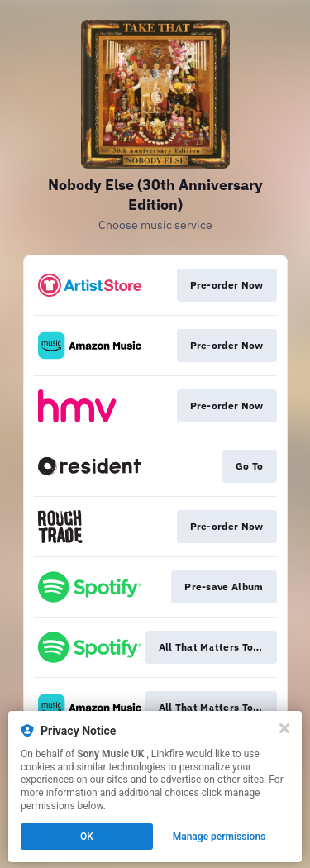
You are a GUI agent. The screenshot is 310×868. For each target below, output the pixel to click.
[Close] (284, 728)
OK (87, 837)
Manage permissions (219, 837)
